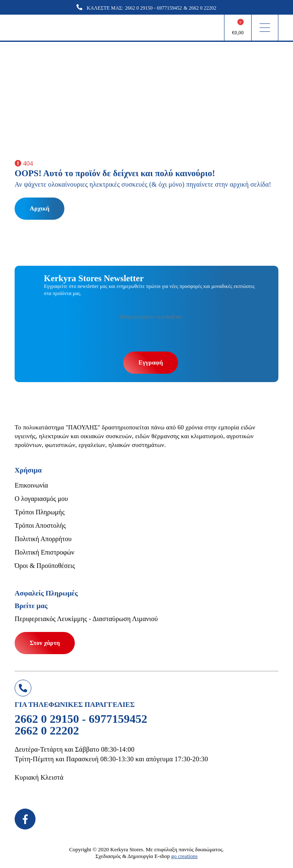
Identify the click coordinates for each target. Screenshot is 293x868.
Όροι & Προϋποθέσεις (45, 566)
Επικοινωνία (31, 485)
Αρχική (39, 208)
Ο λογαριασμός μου (41, 499)
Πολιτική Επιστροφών (45, 552)
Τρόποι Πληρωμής (39, 512)
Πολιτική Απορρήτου (43, 539)
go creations (185, 856)
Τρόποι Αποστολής (40, 525)
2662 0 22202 (203, 8)
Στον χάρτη (45, 643)
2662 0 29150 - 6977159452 (153, 8)
